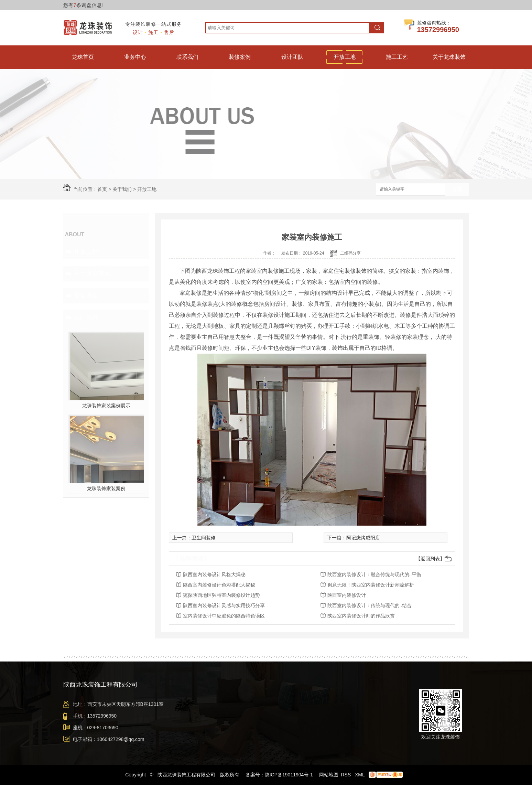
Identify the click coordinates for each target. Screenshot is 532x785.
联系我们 (187, 57)
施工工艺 (397, 57)
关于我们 (122, 189)
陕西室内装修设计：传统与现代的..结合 (370, 605)
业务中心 (135, 57)
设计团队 (292, 57)
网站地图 (329, 775)
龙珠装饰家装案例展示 (106, 406)
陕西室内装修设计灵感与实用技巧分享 (224, 605)
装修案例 (240, 57)
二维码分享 (350, 253)
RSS (346, 775)
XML (360, 775)
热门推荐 (86, 318)
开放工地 (345, 57)
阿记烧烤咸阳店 (363, 538)
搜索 (457, 190)
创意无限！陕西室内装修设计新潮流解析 (371, 585)
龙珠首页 (83, 57)
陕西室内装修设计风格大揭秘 (214, 574)
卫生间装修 (204, 538)
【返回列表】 (430, 559)
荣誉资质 (86, 295)
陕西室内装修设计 (347, 595)
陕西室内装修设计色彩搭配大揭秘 (219, 585)
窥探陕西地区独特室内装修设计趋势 (221, 595)
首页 (102, 189)
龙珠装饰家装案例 (106, 488)
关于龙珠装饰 (449, 57)
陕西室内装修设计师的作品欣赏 (361, 616)
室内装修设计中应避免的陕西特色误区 (224, 616)
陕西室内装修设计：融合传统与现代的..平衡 (374, 574)
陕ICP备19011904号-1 (289, 775)
